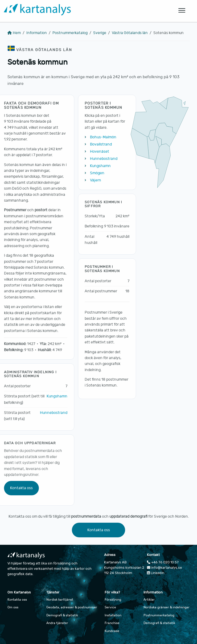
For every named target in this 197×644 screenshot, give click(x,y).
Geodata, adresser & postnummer (72, 607)
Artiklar (149, 600)
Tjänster (53, 592)
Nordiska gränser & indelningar (167, 607)
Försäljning (113, 600)
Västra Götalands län (130, 33)
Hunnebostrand (54, 413)
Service (110, 607)
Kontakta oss (21, 488)
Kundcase (112, 631)
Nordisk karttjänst (60, 600)
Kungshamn (57, 396)
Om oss (13, 607)
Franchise (112, 623)
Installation (113, 615)
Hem (14, 33)
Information (37, 33)
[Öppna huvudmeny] (182, 10)
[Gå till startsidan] (76, 11)
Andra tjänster (57, 623)
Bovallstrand (101, 144)
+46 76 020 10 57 (163, 562)
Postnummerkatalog (70, 33)
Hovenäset (100, 151)
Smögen (97, 173)
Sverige (100, 33)
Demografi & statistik (62, 615)
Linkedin (156, 573)
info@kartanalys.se (164, 568)
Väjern (96, 180)
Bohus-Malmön (103, 137)
